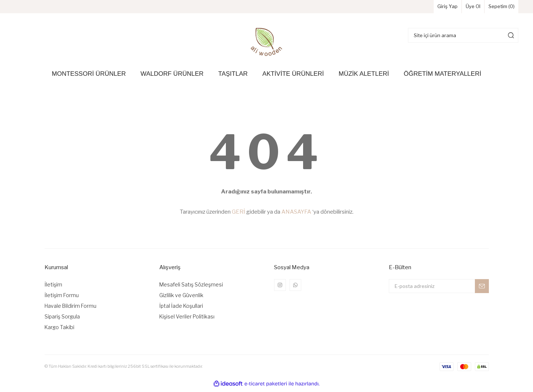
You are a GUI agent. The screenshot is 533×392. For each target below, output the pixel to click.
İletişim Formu (62, 298)
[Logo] (266, 45)
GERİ (238, 215)
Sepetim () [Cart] (497, 8)
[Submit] (482, 289)
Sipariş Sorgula (62, 319)
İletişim (53, 287)
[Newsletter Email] (439, 289)
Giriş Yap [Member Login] (426, 8)
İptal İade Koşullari (181, 309)
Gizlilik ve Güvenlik (181, 298)
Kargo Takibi (59, 330)
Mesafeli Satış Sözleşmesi (191, 287)
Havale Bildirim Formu (70, 309)
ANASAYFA (296, 215)
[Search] (463, 38)
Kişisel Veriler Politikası (187, 319)
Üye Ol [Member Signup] (459, 8)
